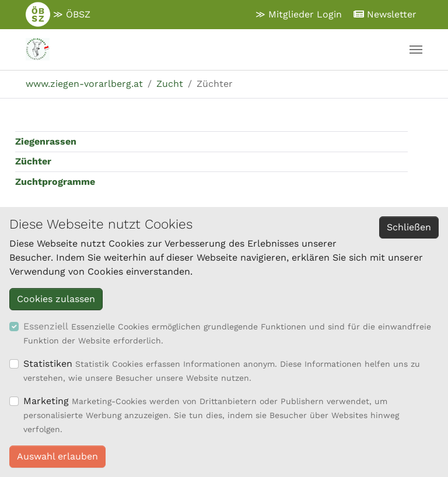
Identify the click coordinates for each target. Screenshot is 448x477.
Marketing (46, 401)
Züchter (33, 161)
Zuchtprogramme (55, 182)
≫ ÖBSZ (58, 15)
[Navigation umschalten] (416, 50)
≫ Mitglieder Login (299, 14)
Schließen (409, 227)
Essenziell (46, 326)
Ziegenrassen (46, 141)
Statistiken (48, 364)
